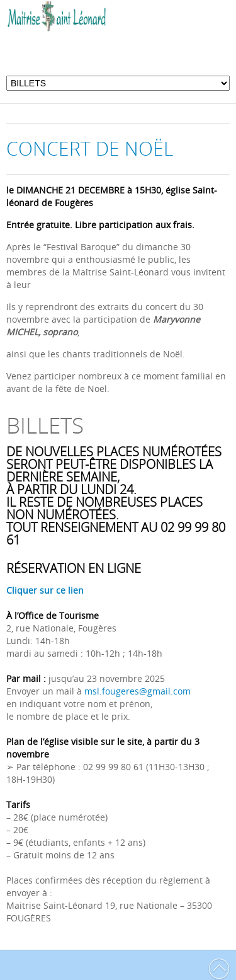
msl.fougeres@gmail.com (136, 691)
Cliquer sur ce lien (45, 590)
